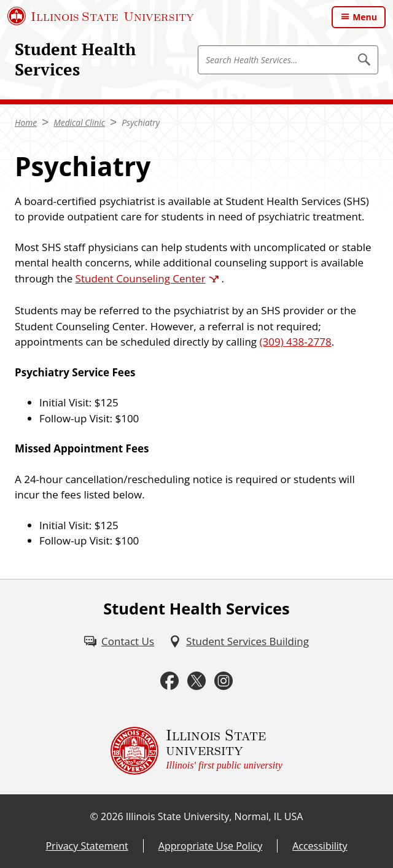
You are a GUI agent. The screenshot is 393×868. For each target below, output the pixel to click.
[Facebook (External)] (169, 681)
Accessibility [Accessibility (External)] (320, 846)
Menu (365, 17)
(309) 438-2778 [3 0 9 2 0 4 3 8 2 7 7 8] (296, 342)
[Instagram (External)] (224, 681)
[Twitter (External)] (196, 681)
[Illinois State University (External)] (101, 16)
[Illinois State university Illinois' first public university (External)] (196, 751)
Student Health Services (75, 59)
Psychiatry (141, 122)
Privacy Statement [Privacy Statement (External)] (87, 846)
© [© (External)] (94, 816)
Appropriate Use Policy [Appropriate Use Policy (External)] (210, 846)
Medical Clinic (79, 122)
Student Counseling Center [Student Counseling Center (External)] (141, 278)
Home (26, 122)
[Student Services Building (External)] (239, 641)
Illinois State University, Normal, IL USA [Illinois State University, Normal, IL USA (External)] (215, 816)
